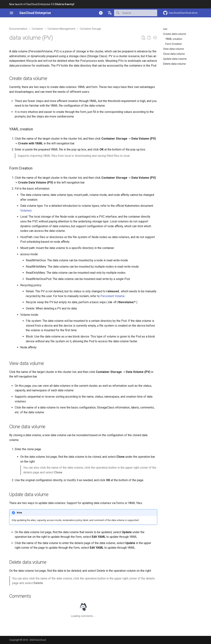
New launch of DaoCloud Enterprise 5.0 (42, 4)
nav (165, 29)
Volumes (26, 211)
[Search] (136, 13)
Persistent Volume (113, 296)
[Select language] (110, 13)
